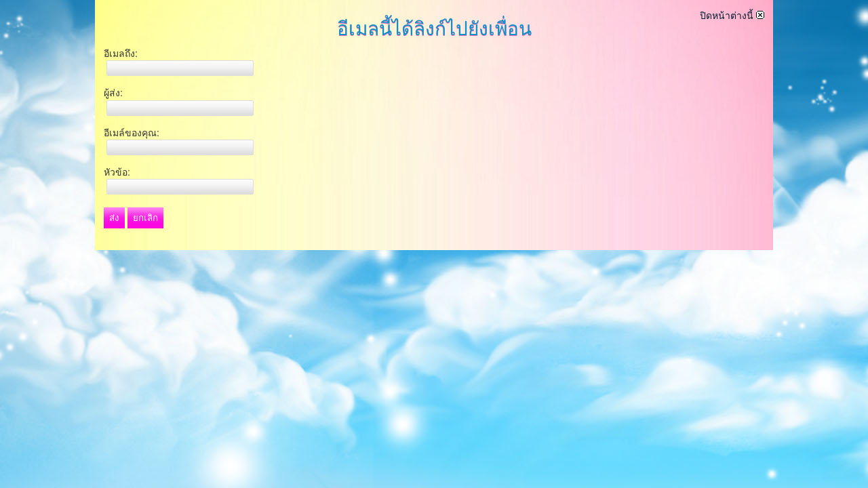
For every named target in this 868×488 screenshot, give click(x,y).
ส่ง (114, 218)
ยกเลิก (145, 218)
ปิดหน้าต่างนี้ (732, 16)
